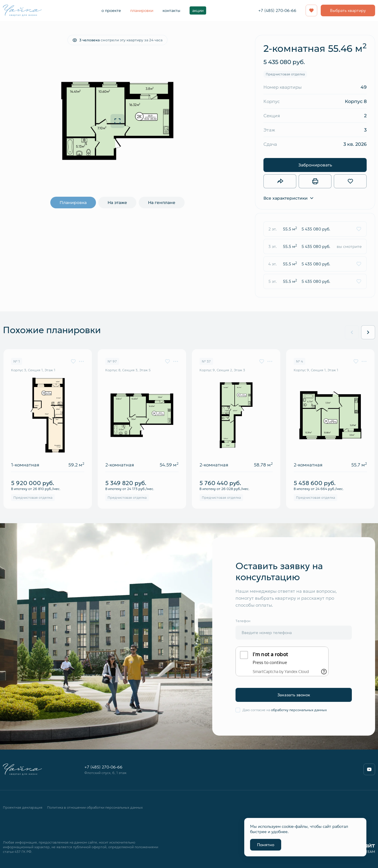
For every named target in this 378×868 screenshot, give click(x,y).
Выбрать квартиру (348, 10)
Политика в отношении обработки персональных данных (95, 807)
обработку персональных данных (299, 710)
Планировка (73, 202)
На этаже (117, 202)
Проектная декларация (23, 807)
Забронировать (315, 165)
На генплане (162, 202)
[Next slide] (368, 332)
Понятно (266, 845)
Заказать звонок (294, 695)
